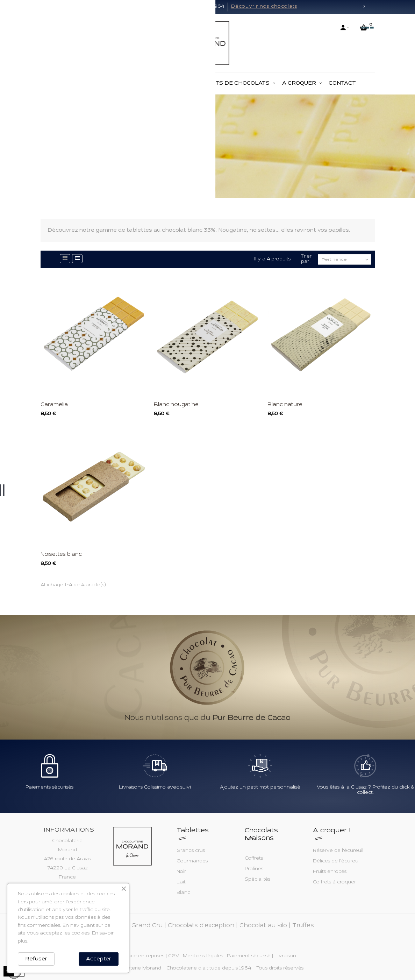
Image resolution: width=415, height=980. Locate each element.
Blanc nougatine (176, 405)
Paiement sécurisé (249, 956)
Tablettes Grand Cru (132, 926)
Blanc (183, 893)
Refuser (36, 959)
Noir (181, 872)
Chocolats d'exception (201, 926)
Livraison (285, 956)
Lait (181, 882)
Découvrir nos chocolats (264, 7)
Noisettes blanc (61, 554)
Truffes (303, 926)
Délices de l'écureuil (337, 861)
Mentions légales (203, 956)
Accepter (99, 959)
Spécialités (257, 880)
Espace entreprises (142, 956)
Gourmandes (192, 861)
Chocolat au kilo (263, 926)
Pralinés (254, 869)
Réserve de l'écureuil (338, 851)
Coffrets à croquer (334, 882)
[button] (51, 7)
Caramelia (54, 405)
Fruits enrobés (330, 872)
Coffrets (254, 859)
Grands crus (191, 851)
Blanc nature (285, 405)
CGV (174, 956)
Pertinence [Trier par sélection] (345, 260)
